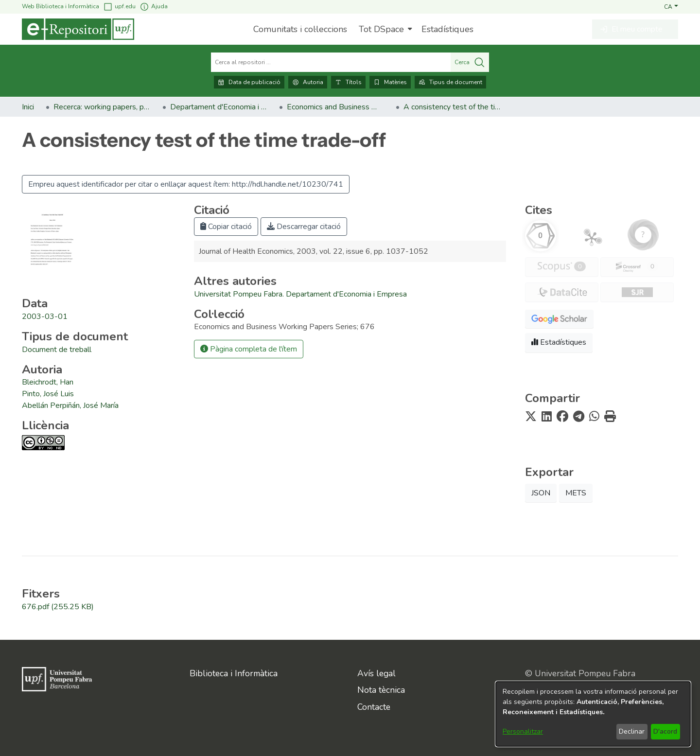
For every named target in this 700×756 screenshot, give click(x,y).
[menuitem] (384, 29)
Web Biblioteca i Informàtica (61, 6)
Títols (348, 82)
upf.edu (119, 7)
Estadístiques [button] (559, 342)
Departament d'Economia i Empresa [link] (219, 107)
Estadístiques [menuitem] (447, 29)
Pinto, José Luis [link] (48, 394)
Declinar (632, 731)
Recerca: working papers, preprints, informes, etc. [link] (102, 107)
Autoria (308, 82)
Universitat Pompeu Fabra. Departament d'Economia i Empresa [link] (300, 294)
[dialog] (593, 714)
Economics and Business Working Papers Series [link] (335, 107)
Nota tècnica (381, 690)
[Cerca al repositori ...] (331, 62)
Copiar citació (226, 227)
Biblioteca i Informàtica (234, 673)
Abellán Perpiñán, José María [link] (70, 405)
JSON (541, 493)
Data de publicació (249, 82)
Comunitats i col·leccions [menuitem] (300, 29)
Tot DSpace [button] (381, 29)
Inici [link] (28, 107)
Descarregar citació (304, 227)
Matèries (390, 82)
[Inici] (78, 29)
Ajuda (154, 7)
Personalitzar (523, 731)
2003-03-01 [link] (45, 316)
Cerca (470, 62)
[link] (57, 350)
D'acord (665, 731)
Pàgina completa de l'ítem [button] (249, 349)
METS (576, 493)
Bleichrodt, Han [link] (48, 382)
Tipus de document (450, 82)
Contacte (374, 707)
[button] (671, 6)
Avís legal (376, 673)
